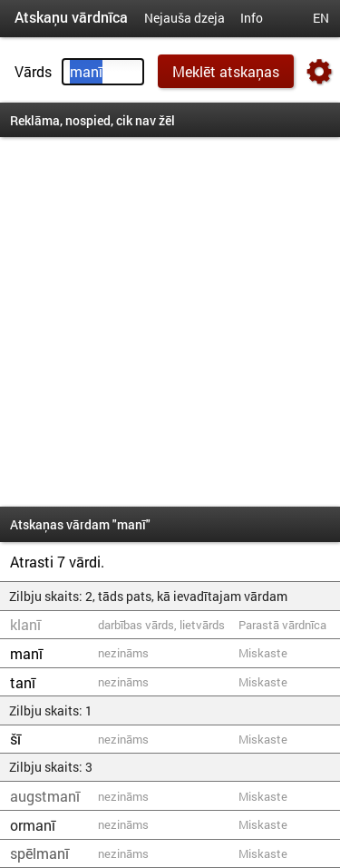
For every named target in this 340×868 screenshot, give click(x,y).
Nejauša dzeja (185, 18)
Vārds (33, 71)
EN (321, 18)
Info (252, 18)
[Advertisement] (170, 322)
